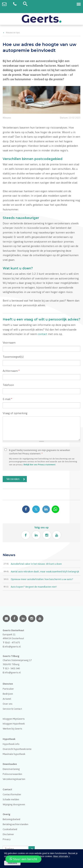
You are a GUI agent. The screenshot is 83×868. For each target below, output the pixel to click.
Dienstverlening (11, 769)
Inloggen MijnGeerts (14, 719)
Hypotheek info (11, 744)
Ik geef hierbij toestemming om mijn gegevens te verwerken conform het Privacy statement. (40, 452)
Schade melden (11, 799)
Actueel (7, 699)
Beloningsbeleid (11, 819)
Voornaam (9, 343)
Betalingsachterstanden (15, 824)
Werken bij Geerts (12, 729)
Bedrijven (8, 694)
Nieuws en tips (13, 33)
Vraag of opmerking (15, 413)
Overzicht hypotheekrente (17, 749)
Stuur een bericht (23, 859)
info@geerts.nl (13, 647)
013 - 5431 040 (12, 668)
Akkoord (12, 863)
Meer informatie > (62, 856)
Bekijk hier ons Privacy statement (40, 464)
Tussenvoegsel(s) (13, 357)
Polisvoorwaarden (12, 774)
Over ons (8, 704)
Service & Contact (12, 709)
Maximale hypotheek (14, 754)
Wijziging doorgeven (14, 804)
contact (42, 334)
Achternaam (11, 371)
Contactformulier (12, 794)
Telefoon (8, 385)
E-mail (7, 399)
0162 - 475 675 (12, 642)
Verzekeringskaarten (14, 779)
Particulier (8, 689)
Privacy (7, 839)
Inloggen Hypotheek (14, 724)
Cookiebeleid (10, 829)
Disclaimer (8, 834)
